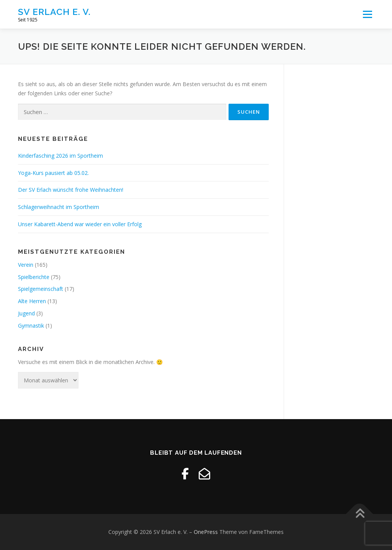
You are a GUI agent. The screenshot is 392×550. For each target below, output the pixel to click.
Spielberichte (34, 277)
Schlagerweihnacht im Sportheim (59, 207)
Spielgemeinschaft (41, 289)
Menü (367, 14)
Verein (26, 265)
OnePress (206, 532)
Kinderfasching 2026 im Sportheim (60, 156)
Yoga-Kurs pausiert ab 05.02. (53, 173)
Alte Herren (32, 301)
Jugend (26, 313)
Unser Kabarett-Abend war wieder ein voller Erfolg (80, 224)
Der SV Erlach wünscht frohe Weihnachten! (71, 190)
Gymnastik (31, 326)
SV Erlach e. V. (54, 12)
